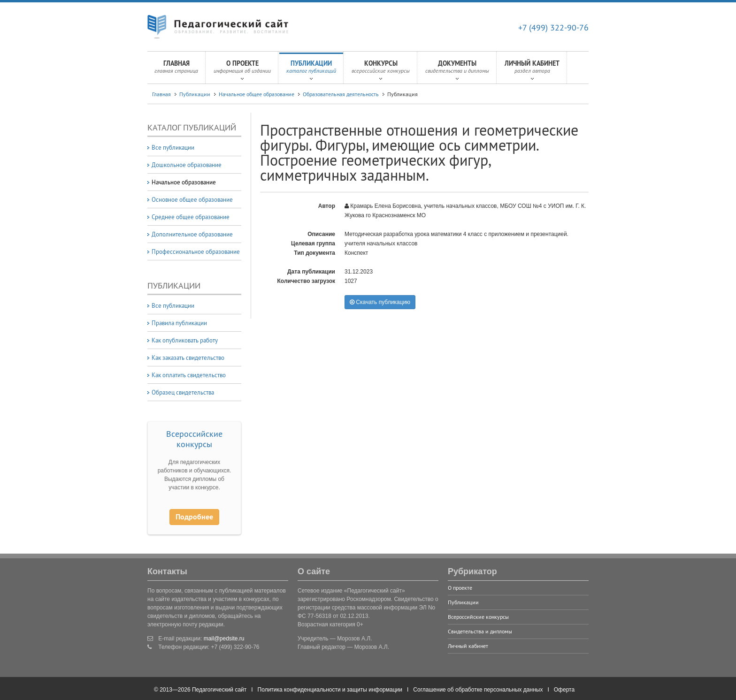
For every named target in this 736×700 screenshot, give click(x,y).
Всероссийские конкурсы (194, 439)
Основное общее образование (192, 199)
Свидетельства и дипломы (480, 631)
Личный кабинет (532, 69)
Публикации (311, 69)
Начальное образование (184, 182)
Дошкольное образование (187, 165)
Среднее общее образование (191, 217)
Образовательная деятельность (341, 94)
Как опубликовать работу (185, 340)
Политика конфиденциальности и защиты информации (330, 690)
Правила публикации (179, 323)
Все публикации (173, 147)
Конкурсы (381, 69)
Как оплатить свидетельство (189, 375)
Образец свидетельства (183, 392)
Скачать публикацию (380, 302)
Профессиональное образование (196, 251)
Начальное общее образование (257, 94)
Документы (457, 69)
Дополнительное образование (192, 234)
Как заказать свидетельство (188, 358)
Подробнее (194, 517)
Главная (176, 69)
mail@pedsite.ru (224, 639)
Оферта (564, 690)
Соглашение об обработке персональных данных (478, 690)
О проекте (242, 69)
